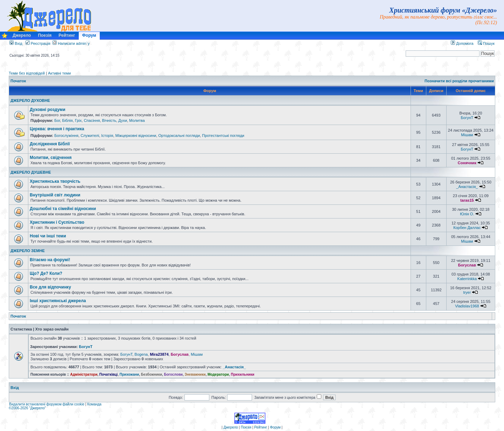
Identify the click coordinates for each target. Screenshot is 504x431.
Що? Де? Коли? (46, 273)
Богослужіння (66, 135)
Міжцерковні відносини (136, 135)
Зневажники (195, 374)
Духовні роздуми (48, 110)
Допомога (462, 43)
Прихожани (129, 374)
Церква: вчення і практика (57, 129)
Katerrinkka (467, 279)
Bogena (141, 354)
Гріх (78, 120)
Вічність (109, 120)
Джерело (22, 35)
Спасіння (92, 120)
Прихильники (243, 374)
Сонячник (467, 163)
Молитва (137, 120)
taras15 (467, 200)
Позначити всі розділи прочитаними (459, 81)
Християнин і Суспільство (57, 222)
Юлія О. (467, 214)
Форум (89, 35)
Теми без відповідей (27, 73)
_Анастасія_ (467, 187)
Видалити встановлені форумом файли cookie (47, 404)
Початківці (108, 374)
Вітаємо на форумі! (50, 260)
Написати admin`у (74, 43)
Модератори (218, 374)
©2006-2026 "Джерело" (27, 408)
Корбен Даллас (467, 228)
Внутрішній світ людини (55, 195)
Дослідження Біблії (50, 144)
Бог (57, 120)
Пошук (486, 43)
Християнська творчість (55, 181)
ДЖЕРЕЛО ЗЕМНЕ (28, 251)
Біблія (67, 120)
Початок (18, 81)
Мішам (467, 135)
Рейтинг (67, 35)
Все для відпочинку (50, 287)
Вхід (16, 43)
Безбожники (152, 374)
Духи (123, 120)
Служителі (90, 135)
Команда (94, 404)
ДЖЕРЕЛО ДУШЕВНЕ (31, 172)
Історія (107, 135)
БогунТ (467, 118)
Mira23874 (159, 354)
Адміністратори (84, 374)
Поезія (45, 35)
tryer (467, 292)
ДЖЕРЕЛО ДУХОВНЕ (30, 100)
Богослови (173, 374)
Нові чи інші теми (48, 236)
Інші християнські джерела (58, 301)
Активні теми (59, 73)
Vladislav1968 (467, 306)
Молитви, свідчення (51, 158)
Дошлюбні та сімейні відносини (63, 209)
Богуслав (467, 265)
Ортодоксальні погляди (179, 135)
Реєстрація (38, 43)
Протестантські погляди (223, 135)
